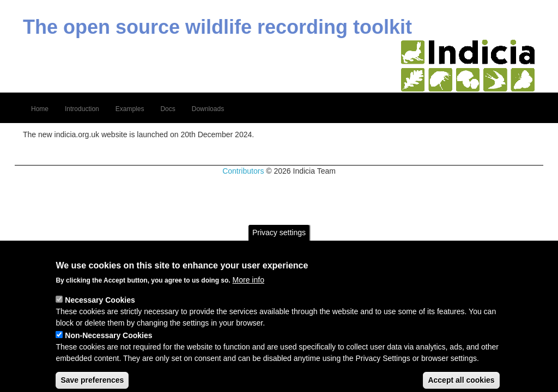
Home (40, 109)
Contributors (243, 171)
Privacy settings (279, 244)
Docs (168, 109)
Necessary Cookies (100, 312)
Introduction (82, 109)
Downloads (208, 109)
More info (248, 292)
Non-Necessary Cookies (108, 347)
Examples (130, 109)
